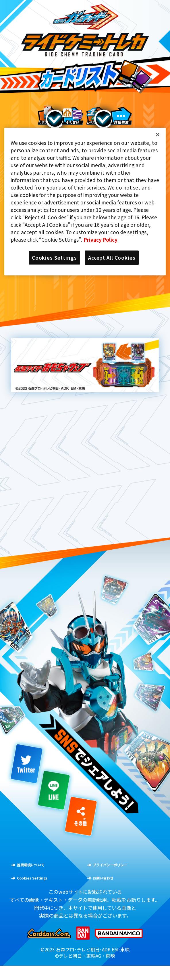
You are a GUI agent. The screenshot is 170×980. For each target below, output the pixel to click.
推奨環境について (45, 878)
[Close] (158, 135)
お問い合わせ (115, 891)
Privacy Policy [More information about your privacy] (101, 239)
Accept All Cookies (112, 258)
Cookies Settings (47, 891)
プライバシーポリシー (127, 878)
